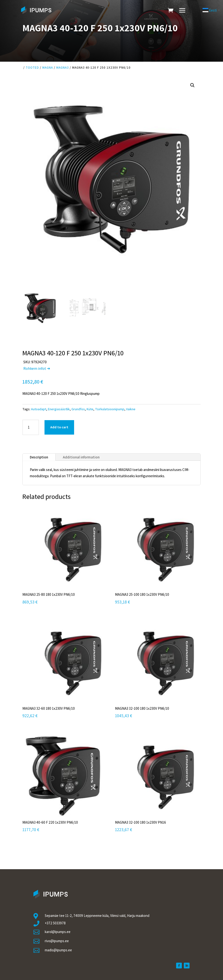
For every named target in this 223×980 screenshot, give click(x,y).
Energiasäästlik (59, 409)
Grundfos (78, 409)
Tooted (32, 68)
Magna (48, 68)
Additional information (81, 457)
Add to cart (59, 427)
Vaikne (131, 409)
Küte (90, 409)
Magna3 (63, 68)
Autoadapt (39, 409)
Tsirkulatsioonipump (110, 409)
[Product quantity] (31, 427)
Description (39, 457)
